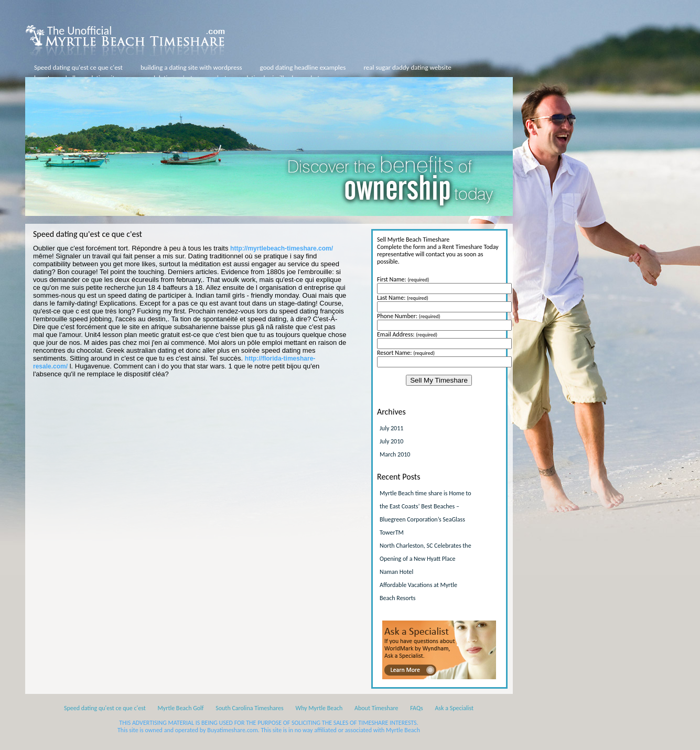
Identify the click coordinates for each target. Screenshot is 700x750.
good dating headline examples (303, 67)
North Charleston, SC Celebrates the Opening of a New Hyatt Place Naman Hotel (426, 559)
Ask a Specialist (454, 708)
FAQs (416, 708)
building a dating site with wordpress (191, 67)
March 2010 (395, 454)
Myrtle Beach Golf (181, 708)
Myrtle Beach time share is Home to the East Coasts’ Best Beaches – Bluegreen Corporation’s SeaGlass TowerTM (426, 513)
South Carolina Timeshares (250, 708)
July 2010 (391, 441)
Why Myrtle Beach (319, 708)
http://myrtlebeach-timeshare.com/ (282, 248)
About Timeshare (376, 708)
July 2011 (391, 428)
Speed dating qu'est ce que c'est (78, 67)
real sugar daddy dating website (407, 67)
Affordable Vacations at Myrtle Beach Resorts (418, 591)
